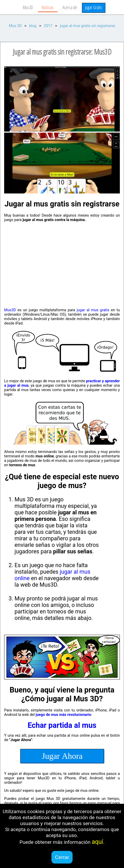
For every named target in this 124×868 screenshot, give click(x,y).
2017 (48, 26)
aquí (98, 842)
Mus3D (10, 310)
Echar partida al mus (62, 725)
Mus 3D (15, 26)
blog (33, 26)
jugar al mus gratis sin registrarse (88, 26)
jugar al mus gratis (93, 310)
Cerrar (62, 857)
